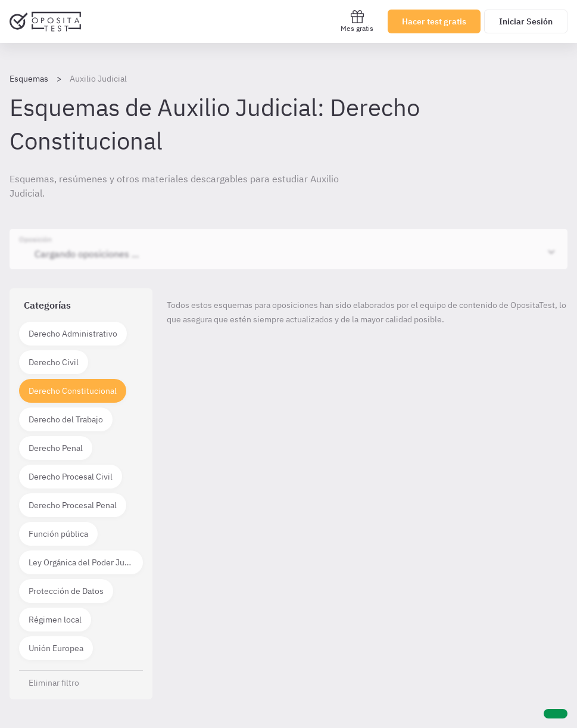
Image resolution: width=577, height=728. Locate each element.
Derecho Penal (56, 448)
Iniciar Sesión (526, 21)
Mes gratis (357, 21)
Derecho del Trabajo (66, 419)
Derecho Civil (54, 362)
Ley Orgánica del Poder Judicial (86, 562)
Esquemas (29, 79)
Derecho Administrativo (73, 334)
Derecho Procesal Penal (73, 505)
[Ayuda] (556, 714)
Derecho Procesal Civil (71, 477)
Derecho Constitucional (73, 391)
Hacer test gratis (434, 21)
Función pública (58, 534)
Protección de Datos (66, 591)
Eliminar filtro (54, 683)
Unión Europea (56, 648)
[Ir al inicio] (45, 21)
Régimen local (55, 620)
